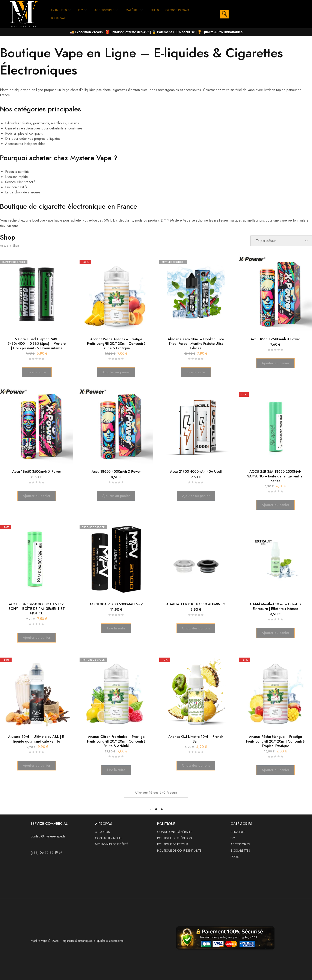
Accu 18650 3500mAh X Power (37, 472)
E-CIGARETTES (240, 851)
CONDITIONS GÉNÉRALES (175, 832)
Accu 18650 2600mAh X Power (275, 339)
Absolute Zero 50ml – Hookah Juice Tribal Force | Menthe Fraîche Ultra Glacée (196, 344)
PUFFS (159, 10)
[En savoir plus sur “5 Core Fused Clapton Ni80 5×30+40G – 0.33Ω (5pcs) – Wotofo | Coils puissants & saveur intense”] (37, 372)
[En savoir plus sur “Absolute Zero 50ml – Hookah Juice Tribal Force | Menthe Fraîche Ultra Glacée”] (196, 372)
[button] (116, 372)
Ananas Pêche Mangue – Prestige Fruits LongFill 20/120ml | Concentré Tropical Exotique (275, 741)
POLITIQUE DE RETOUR (173, 844)
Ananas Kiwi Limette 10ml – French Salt (196, 739)
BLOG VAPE (60, 18)
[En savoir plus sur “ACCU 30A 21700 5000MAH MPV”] (116, 628)
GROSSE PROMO (183, 10)
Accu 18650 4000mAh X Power (116, 472)
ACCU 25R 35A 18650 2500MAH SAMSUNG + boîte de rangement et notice (275, 476)
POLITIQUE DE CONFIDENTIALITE (179, 851)
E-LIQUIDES (61, 10)
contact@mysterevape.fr (48, 836)
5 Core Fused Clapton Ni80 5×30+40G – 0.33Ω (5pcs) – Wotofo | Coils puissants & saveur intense (37, 344)
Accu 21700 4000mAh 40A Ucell (196, 472)
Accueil (5, 246)
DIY (84, 10)
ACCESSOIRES (108, 10)
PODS (235, 857)
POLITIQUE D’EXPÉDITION (175, 838)
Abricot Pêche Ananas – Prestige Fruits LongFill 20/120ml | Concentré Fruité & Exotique (116, 344)
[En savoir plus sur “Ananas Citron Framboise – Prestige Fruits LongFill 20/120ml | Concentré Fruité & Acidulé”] (116, 770)
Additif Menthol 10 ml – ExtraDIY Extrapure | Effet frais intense (275, 606)
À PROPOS (102, 832)
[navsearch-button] (224, 14)
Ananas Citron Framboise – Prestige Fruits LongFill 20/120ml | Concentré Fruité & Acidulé (116, 741)
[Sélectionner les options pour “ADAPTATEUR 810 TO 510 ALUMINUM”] (196, 628)
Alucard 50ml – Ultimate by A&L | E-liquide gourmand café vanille (37, 739)
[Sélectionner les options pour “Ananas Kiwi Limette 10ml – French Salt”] (196, 766)
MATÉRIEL (138, 10)
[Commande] (281, 241)
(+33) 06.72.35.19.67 (47, 853)
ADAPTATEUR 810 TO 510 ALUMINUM (196, 604)
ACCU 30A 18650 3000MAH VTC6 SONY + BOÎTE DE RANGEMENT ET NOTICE (37, 609)
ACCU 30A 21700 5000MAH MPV (116, 604)
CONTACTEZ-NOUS (108, 838)
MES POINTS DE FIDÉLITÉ (112, 844)
